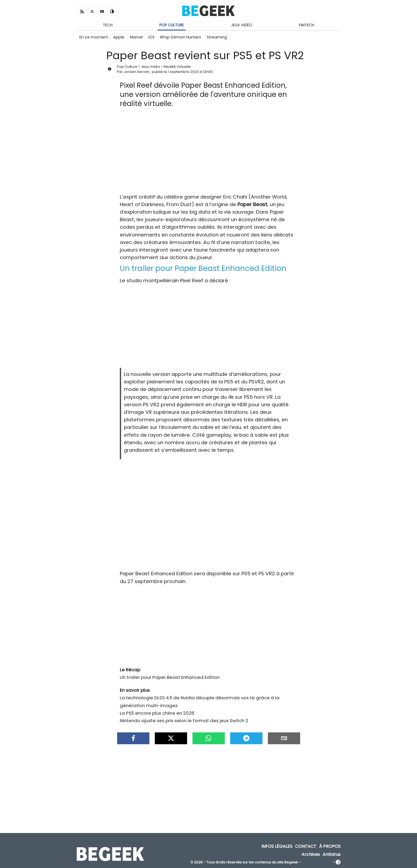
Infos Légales (277, 847)
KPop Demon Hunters (181, 37)
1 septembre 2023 (183, 72)
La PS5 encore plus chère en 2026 (157, 713)
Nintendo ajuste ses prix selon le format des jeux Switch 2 (184, 721)
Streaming (217, 37)
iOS (151, 37)
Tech (108, 25)
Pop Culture (172, 25)
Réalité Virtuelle (177, 67)
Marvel (136, 37)
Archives (311, 854)
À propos (330, 847)
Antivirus (332, 854)
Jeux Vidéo (242, 25)
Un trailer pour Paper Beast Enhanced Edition (170, 677)
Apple (119, 37)
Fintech (307, 25)
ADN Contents (317, 862)
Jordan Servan (136, 72)
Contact (306, 847)
